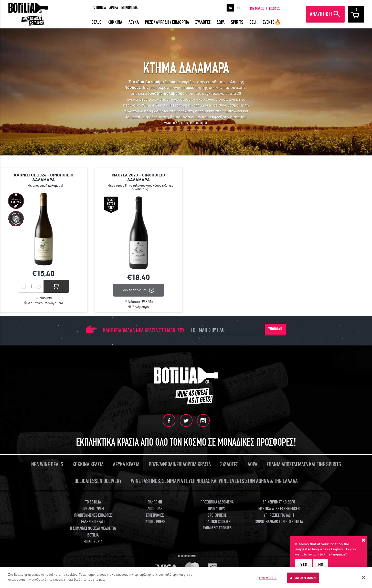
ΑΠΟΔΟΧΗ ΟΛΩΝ (303, 578)
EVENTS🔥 (272, 22)
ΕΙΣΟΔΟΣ (274, 9)
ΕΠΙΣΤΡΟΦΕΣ (155, 515)
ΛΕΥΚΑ (134, 22)
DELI (253, 22)
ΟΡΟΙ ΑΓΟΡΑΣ (217, 509)
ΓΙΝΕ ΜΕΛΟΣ (256, 9)
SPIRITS (237, 22)
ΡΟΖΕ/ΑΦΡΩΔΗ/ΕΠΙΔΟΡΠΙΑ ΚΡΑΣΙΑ (180, 464)
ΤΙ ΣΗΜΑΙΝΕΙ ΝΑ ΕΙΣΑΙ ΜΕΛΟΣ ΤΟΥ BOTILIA (93, 532)
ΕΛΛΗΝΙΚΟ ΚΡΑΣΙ (93, 522)
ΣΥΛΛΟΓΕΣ (203, 22)
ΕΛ (230, 8)
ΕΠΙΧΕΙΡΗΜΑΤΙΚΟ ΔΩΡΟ (279, 502)
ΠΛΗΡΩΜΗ (155, 502)
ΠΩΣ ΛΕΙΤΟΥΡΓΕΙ (93, 509)
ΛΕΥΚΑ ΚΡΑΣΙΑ (126, 464)
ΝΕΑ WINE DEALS (47, 464)
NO (321, 564)
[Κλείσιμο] (363, 577)
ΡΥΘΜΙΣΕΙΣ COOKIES (217, 528)
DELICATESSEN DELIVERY (98, 481)
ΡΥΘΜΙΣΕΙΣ (268, 578)
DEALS (96, 22)
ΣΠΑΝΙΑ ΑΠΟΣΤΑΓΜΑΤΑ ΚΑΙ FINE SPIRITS (304, 464)
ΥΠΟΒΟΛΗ (275, 329)
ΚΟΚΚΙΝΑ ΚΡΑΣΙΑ (88, 464)
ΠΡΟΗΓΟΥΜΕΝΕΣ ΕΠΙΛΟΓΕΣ (93, 515)
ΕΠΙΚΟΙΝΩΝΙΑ (130, 8)
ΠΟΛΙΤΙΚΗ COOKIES (217, 522)
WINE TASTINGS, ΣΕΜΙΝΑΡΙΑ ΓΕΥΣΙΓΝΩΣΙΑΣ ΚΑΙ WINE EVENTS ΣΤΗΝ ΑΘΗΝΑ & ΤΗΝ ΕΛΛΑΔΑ (214, 481)
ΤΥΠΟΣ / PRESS (155, 522)
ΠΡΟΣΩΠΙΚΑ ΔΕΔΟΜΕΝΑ (217, 502)
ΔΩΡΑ (221, 22)
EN (238, 8)
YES (304, 564)
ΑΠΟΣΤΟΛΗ (155, 509)
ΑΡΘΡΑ (114, 8)
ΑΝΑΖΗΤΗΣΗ (321, 14)
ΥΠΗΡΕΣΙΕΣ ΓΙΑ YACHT (279, 515)
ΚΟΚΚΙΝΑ (115, 22)
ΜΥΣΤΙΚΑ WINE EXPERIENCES (279, 509)
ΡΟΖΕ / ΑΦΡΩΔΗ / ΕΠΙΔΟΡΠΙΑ (167, 22)
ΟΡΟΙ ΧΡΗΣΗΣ (217, 515)
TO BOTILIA (99, 8)
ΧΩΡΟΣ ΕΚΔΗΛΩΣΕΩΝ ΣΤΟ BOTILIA (279, 522)
